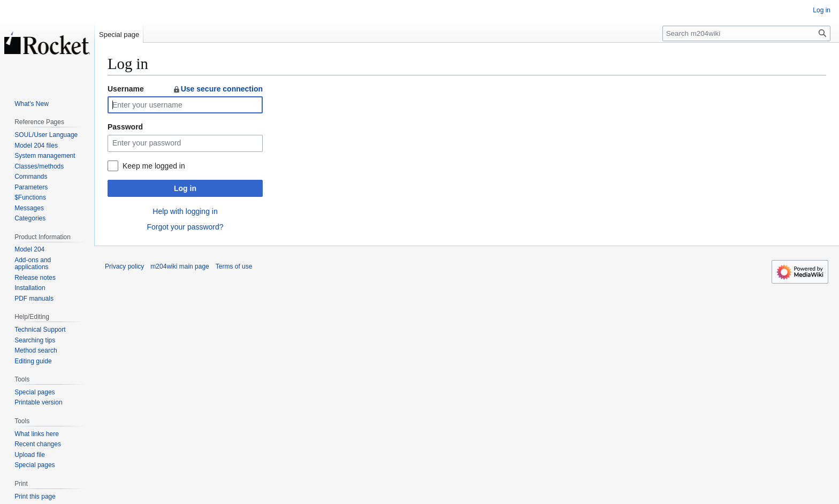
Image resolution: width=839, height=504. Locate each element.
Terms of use (234, 266)
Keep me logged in (154, 166)
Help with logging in (185, 211)
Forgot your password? (185, 227)
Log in (185, 188)
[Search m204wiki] (746, 33)
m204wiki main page (180, 266)
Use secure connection (218, 89)
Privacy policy (124, 266)
